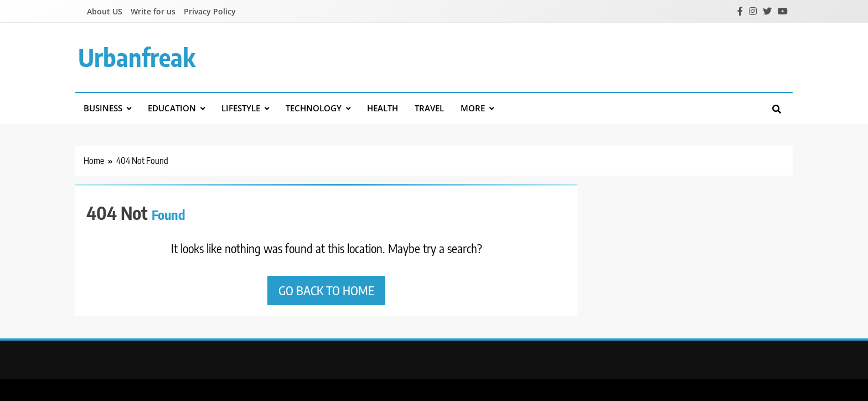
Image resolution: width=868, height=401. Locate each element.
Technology (314, 108)
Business (103, 108)
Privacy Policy (210, 11)
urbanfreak (137, 57)
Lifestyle (241, 108)
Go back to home (326, 290)
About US (105, 11)
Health (383, 108)
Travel (429, 108)
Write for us (153, 11)
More (473, 108)
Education (172, 108)
